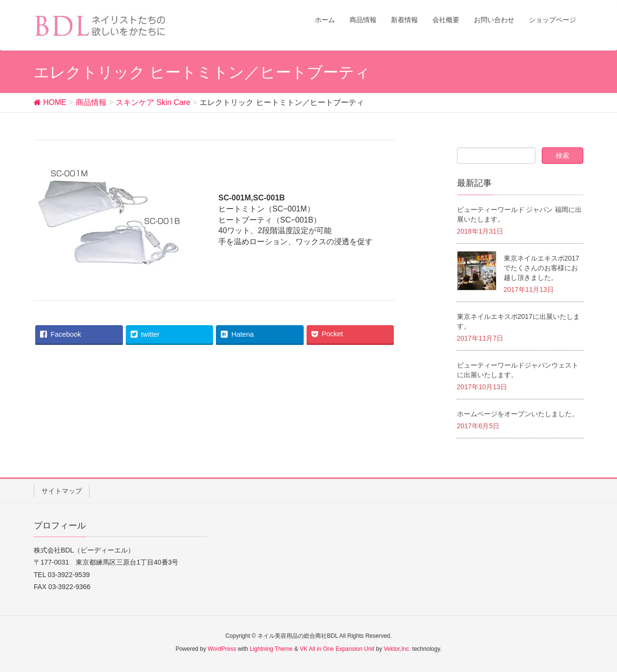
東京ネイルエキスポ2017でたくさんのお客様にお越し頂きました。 (542, 268)
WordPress (222, 649)
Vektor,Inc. (397, 649)
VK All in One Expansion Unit (337, 649)
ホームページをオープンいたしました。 (518, 414)
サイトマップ (62, 491)
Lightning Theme (271, 649)
